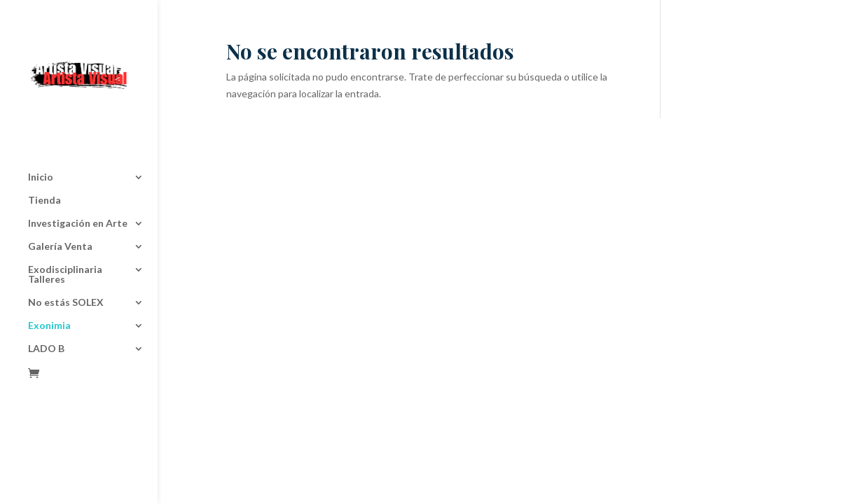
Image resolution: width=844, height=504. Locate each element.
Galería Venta (60, 200)
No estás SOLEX (66, 256)
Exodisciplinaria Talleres (65, 228)
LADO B (46, 302)
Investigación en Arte (78, 177)
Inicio (41, 131)
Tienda (44, 154)
